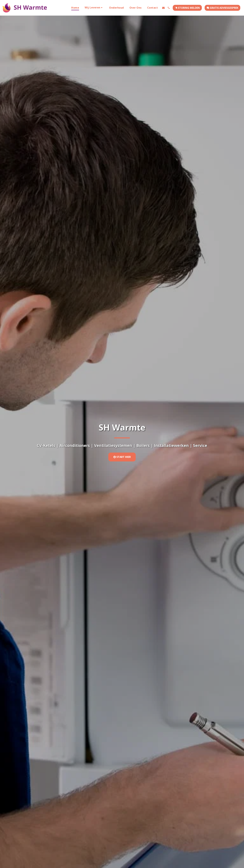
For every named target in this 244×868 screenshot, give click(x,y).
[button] (94, 8)
